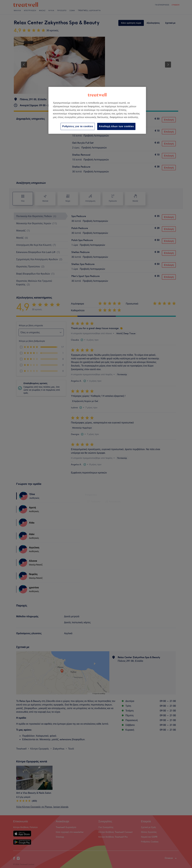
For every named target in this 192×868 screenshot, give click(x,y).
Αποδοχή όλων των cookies (116, 126)
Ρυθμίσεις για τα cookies (78, 126)
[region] (97, 110)
